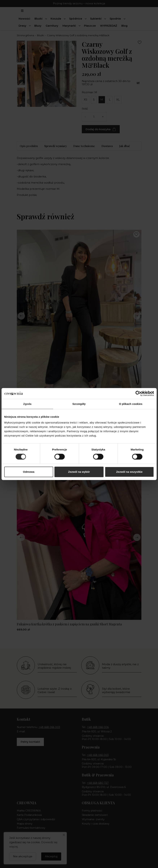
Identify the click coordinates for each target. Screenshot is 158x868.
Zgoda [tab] (27, 404)
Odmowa (29, 472)
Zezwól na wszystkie (129, 472)
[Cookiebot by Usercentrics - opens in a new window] (138, 393)
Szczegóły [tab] (79, 404)
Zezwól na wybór (79, 472)
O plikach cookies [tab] (131, 404)
